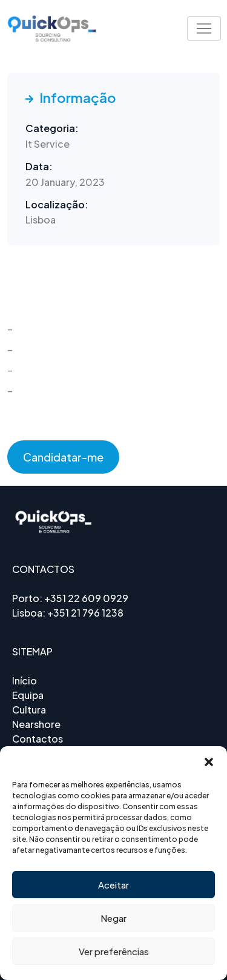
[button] (209, 761)
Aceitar (113, 885)
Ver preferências (114, 951)
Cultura (29, 710)
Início (25, 680)
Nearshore (36, 724)
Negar (113, 918)
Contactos (38, 739)
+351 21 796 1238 (85, 613)
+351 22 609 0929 (86, 598)
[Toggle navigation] (204, 28)
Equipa (28, 695)
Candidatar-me (63, 457)
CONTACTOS (43, 569)
